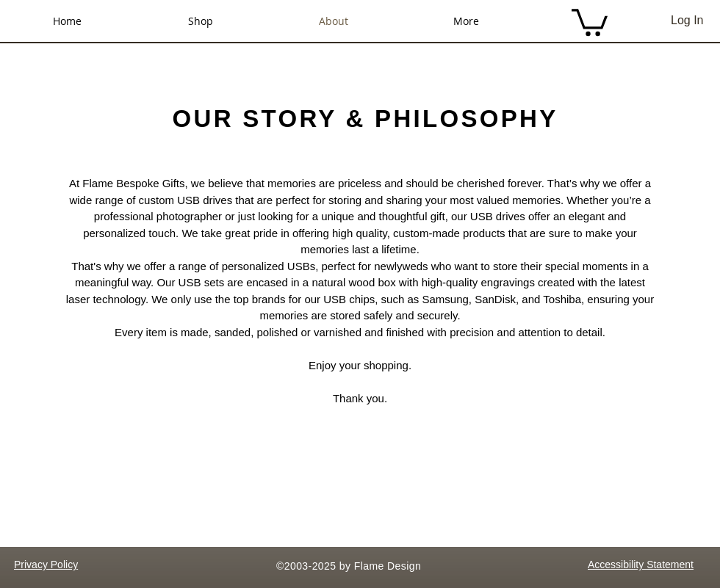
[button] (590, 21)
